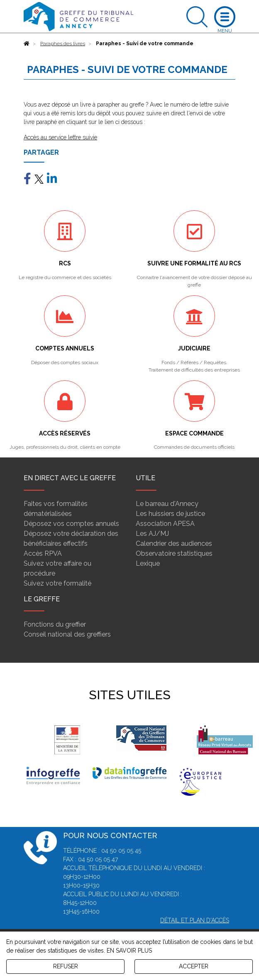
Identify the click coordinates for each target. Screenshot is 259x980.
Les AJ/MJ (152, 534)
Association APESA (165, 524)
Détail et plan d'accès (195, 920)
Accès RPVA (43, 553)
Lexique (148, 563)
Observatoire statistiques (174, 553)
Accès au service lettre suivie (60, 137)
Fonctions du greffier (55, 624)
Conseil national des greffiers (67, 634)
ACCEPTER (194, 966)
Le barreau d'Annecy (167, 504)
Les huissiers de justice (170, 514)
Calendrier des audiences (174, 543)
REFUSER (66, 966)
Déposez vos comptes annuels (71, 524)
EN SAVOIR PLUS (129, 951)
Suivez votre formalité (57, 583)
